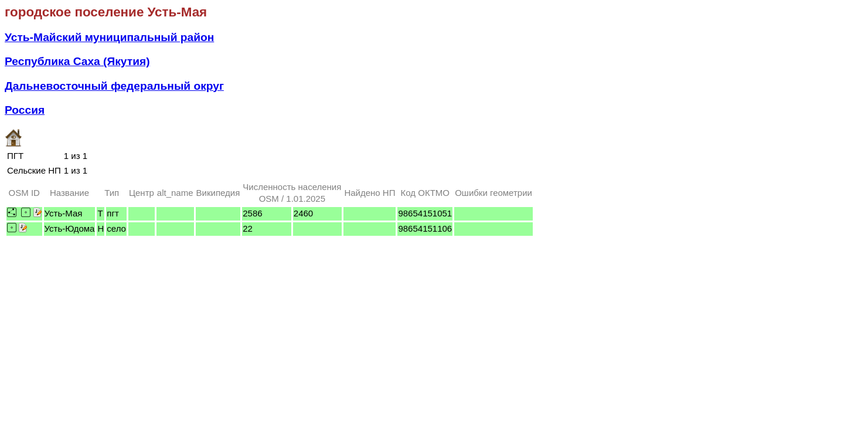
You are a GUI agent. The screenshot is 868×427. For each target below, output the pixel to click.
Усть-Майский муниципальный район (109, 37)
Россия (25, 110)
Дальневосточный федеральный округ (114, 86)
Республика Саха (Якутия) (77, 61)
